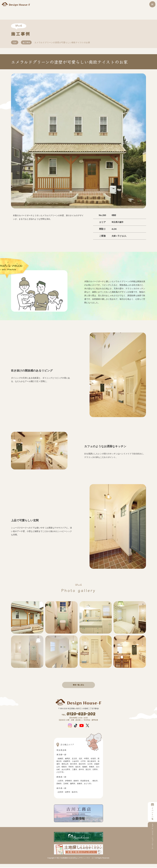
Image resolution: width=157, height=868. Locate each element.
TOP (15, 43)
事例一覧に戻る (78, 685)
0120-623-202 (78, 714)
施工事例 (26, 43)
